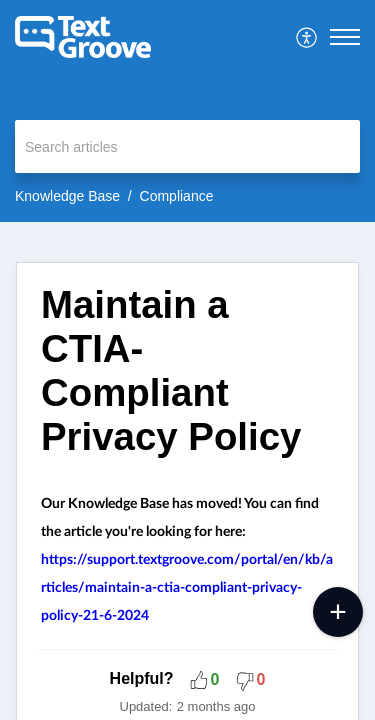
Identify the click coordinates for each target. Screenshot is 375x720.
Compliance (177, 196)
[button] (307, 37)
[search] (187, 146)
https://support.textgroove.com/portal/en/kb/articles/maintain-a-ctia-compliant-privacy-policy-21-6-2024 (187, 588)
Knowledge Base (67, 196)
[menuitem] (307, 37)
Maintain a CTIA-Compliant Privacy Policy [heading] (171, 370)
